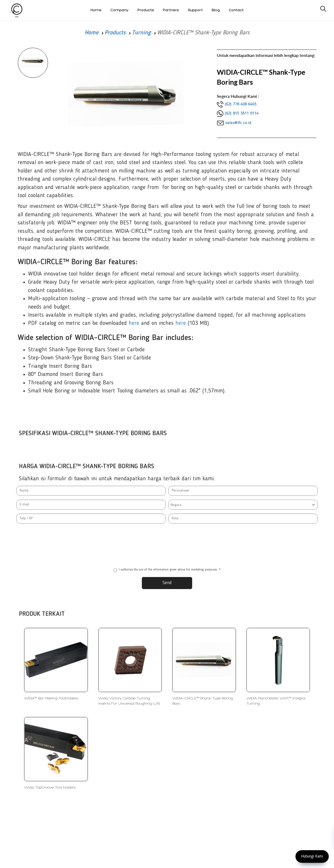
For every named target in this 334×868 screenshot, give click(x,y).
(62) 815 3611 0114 (242, 114)
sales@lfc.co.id (238, 123)
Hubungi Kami (312, 856)
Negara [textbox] (176, 505)
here (134, 323)
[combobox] (243, 505)
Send (167, 583)
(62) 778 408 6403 (241, 104)
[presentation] (167, 546)
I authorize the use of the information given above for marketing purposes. (167, 570)
